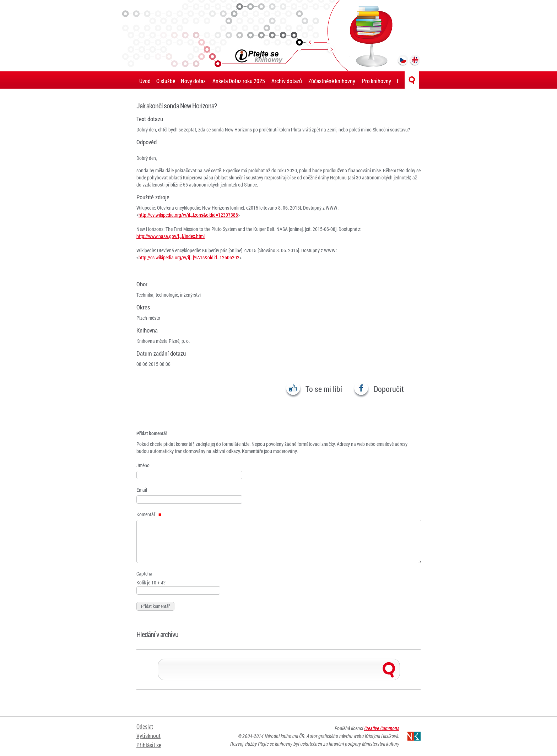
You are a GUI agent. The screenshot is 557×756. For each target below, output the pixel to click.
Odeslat (145, 727)
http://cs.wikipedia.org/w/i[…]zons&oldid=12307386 (188, 215)
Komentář (149, 514)
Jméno (143, 465)
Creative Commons (382, 728)
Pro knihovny (377, 81)
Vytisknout (148, 736)
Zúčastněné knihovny (332, 81)
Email (142, 490)
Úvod (145, 81)
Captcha (144, 574)
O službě (166, 81)
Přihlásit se (149, 744)
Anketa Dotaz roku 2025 (239, 81)
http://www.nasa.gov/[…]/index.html (171, 236)
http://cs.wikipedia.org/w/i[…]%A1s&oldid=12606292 (189, 257)
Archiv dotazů (287, 81)
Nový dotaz (193, 81)
